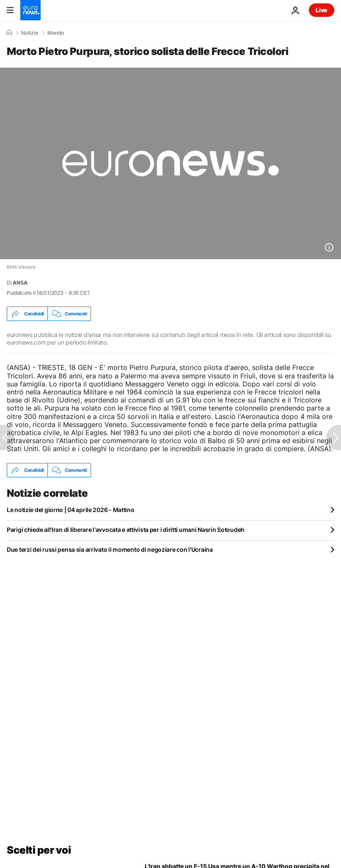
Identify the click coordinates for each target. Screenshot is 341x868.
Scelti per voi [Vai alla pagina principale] (39, 850)
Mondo (56, 33)
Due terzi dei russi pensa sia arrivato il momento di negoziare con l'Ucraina (110, 549)
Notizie (30, 33)
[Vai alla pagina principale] (30, 10)
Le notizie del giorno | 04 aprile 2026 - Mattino (71, 510)
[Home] (9, 33)
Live (322, 10)
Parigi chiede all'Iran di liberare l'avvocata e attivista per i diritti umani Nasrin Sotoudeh (126, 530)
